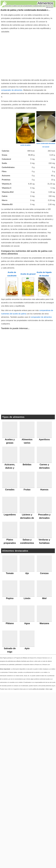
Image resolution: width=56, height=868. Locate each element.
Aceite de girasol (28, 274)
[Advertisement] (21, 55)
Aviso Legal (49, 689)
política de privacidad (39, 689)
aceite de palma (25, 145)
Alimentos (45, 3)
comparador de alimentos (12, 90)
